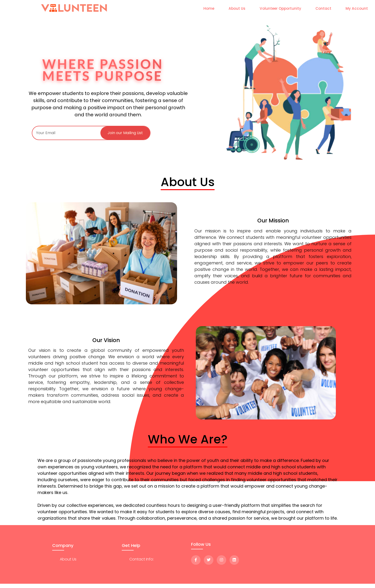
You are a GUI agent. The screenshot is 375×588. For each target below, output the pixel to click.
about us (68, 559)
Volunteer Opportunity (280, 8)
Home (209, 8)
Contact (323, 8)
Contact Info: (142, 559)
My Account (357, 8)
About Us (237, 8)
